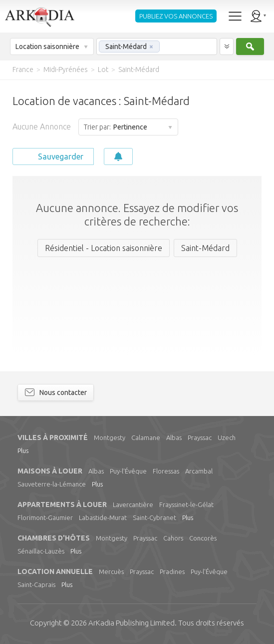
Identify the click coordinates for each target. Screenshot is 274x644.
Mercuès (111, 571)
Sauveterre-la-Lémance (52, 484)
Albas (174, 437)
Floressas (166, 471)
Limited (132, 623)
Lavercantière (133, 504)
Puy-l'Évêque (128, 471)
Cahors (173, 538)
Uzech (227, 437)
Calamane (146, 437)
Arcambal (199, 471)
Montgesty (110, 437)
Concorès (203, 538)
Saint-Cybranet (154, 517)
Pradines (172, 571)
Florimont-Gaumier (45, 517)
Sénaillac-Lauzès (41, 551)
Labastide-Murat (103, 517)
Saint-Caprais (36, 584)
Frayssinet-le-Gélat (186, 504)
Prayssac (200, 437)
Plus (23, 450)
